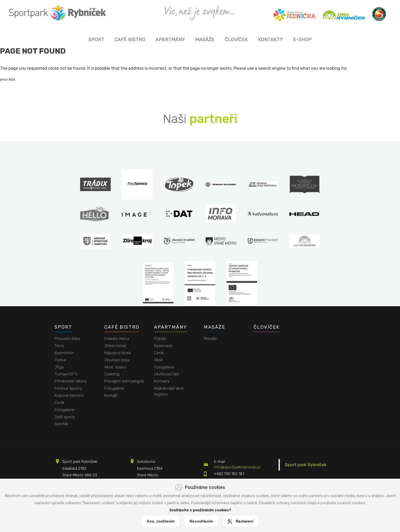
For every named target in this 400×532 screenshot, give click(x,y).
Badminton (64, 353)
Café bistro (130, 39)
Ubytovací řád (166, 374)
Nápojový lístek (118, 353)
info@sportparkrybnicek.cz (237, 467)
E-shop (302, 39)
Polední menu (117, 339)
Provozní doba (67, 339)
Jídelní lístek (115, 346)
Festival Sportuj (68, 388)
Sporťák (61, 424)
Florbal (60, 360)
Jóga (59, 367)
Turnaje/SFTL (66, 374)
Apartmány (170, 39)
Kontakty (271, 39)
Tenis (59, 346)
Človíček (236, 39)
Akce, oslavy (115, 367)
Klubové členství (69, 395)
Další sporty (65, 417)
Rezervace (163, 346)
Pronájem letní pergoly (124, 381)
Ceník (59, 403)
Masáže (205, 39)
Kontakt (111, 395)
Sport (96, 39)
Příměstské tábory (71, 381)
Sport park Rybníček (306, 465)
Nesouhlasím (201, 521)
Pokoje (160, 339)
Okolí (158, 360)
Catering (112, 374)
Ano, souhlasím (160, 521)
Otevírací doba (117, 360)
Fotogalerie (65, 410)
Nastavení (245, 521)
